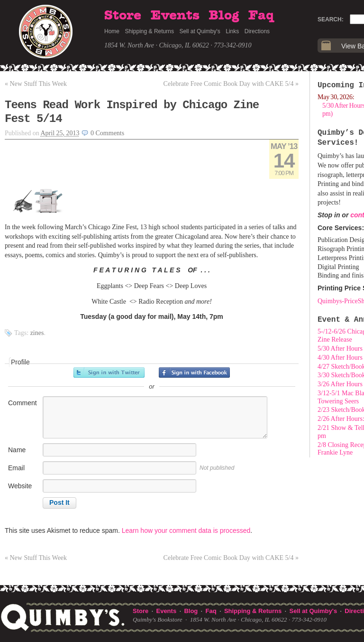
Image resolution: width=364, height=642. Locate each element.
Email (16, 468)
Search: (331, 19)
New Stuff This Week (36, 84)
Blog (224, 16)
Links (232, 31)
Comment (23, 403)
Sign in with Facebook (194, 372)
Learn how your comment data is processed (186, 530)
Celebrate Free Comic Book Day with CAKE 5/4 (231, 84)
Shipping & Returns (150, 31)
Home (112, 31)
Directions (257, 31)
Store (123, 16)
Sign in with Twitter (109, 372)
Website (20, 486)
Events (175, 16)
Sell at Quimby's (200, 31)
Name (17, 450)
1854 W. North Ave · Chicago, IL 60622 (157, 45)
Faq (261, 16)
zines (37, 333)
